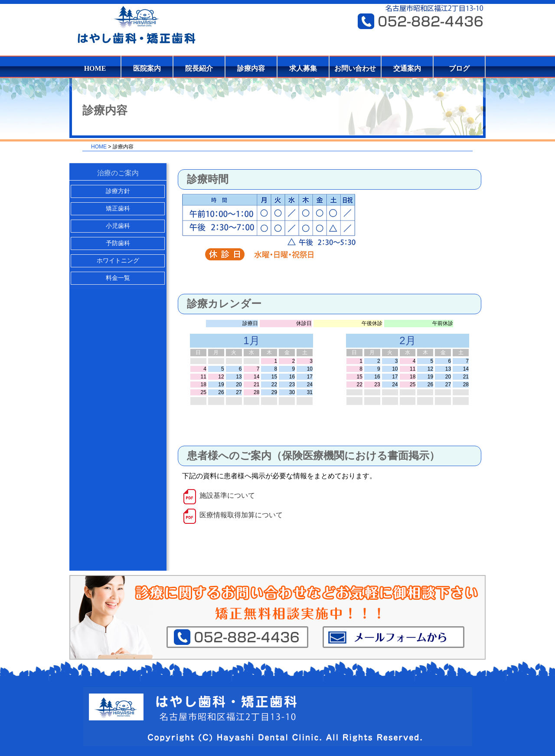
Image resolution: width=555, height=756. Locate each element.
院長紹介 (199, 68)
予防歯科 (118, 243)
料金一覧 (118, 278)
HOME (95, 68)
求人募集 (303, 68)
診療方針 (118, 191)
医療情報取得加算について (241, 515)
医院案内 (147, 68)
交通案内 (407, 68)
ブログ (459, 68)
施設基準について (227, 495)
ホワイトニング (118, 261)
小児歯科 (118, 226)
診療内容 (251, 68)
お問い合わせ (355, 68)
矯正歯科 (118, 209)
